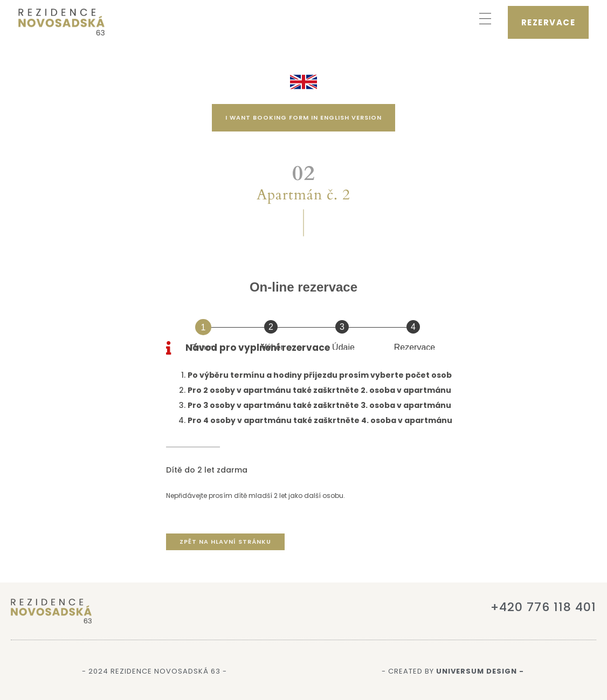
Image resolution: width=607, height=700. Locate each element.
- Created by (453, 671)
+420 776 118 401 (543, 607)
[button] (485, 20)
